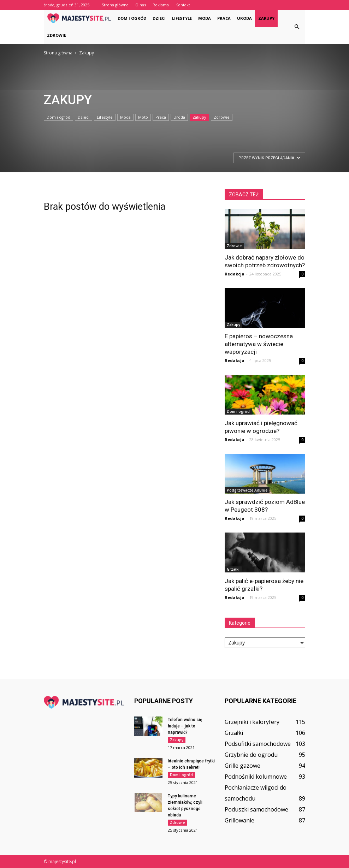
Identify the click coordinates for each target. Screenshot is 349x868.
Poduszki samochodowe (256, 809)
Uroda (244, 18)
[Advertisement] (69, 166)
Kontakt (183, 5)
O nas (141, 5)
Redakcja (235, 274)
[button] (297, 27)
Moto (143, 117)
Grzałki (233, 569)
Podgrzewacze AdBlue (247, 490)
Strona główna (115, 5)
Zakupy (266, 18)
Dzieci (159, 18)
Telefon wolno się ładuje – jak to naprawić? (185, 726)
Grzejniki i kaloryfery (252, 722)
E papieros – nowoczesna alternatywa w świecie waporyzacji (259, 344)
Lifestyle (182, 18)
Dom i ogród (132, 18)
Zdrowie (57, 35)
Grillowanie (239, 820)
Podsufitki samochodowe (258, 744)
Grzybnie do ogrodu (251, 755)
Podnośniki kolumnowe (256, 777)
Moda (205, 18)
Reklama (161, 5)
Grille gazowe (242, 766)
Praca (224, 18)
